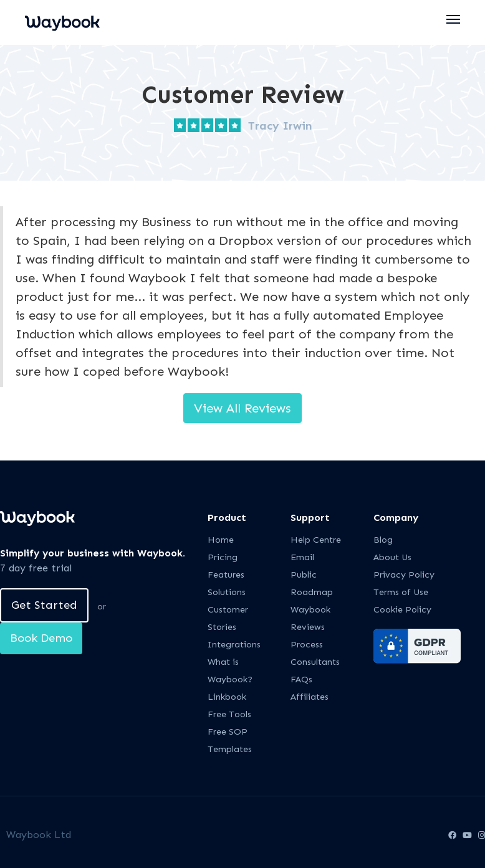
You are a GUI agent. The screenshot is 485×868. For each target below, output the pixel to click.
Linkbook (227, 697)
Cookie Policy (402, 610)
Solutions (227, 592)
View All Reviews (242, 408)
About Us (392, 557)
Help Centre (316, 540)
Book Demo (41, 638)
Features (226, 575)
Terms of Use (401, 592)
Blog (383, 540)
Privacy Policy (404, 575)
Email (302, 557)
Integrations (234, 645)
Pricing (223, 557)
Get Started (44, 605)
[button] (454, 19)
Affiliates (310, 697)
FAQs (301, 680)
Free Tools (229, 714)
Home (221, 540)
